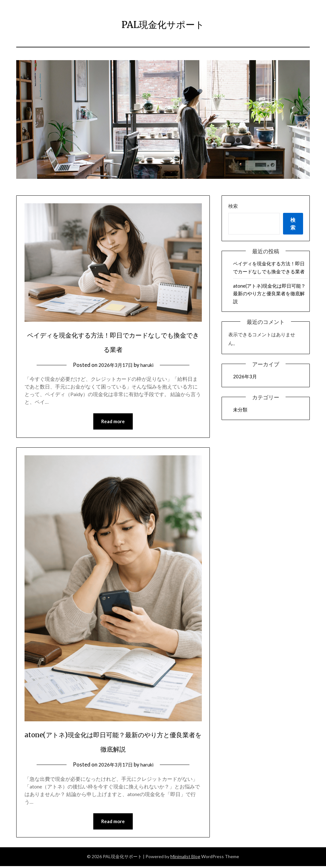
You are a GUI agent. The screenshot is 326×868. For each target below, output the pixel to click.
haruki (149, 365)
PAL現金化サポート (163, 23)
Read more (113, 422)
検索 (233, 206)
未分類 (240, 409)
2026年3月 (245, 376)
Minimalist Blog (185, 858)
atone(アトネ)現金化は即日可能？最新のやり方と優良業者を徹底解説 (269, 294)
